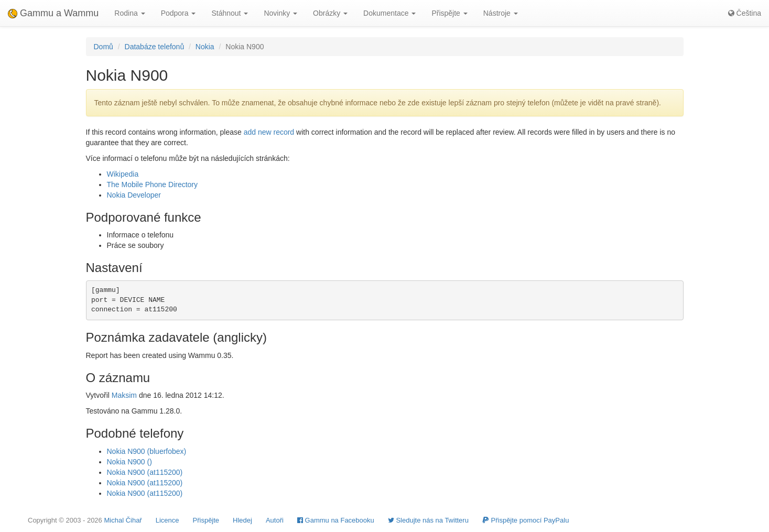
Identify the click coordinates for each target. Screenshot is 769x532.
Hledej (242, 520)
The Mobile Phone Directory (153, 184)
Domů (104, 47)
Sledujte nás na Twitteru (428, 520)
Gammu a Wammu (53, 13)
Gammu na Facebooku (336, 520)
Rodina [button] (129, 13)
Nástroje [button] (501, 13)
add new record (269, 132)
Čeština (745, 13)
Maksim (124, 395)
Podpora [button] (178, 13)
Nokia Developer (134, 195)
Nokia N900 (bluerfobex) (147, 451)
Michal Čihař (123, 520)
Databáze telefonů (155, 47)
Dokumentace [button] (389, 13)
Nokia (205, 47)
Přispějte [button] (449, 13)
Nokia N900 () (129, 462)
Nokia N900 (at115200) (145, 472)
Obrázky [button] (330, 13)
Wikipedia (123, 174)
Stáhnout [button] (230, 13)
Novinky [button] (280, 13)
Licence (167, 520)
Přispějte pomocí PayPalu (526, 520)
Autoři (275, 520)
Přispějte (206, 520)
